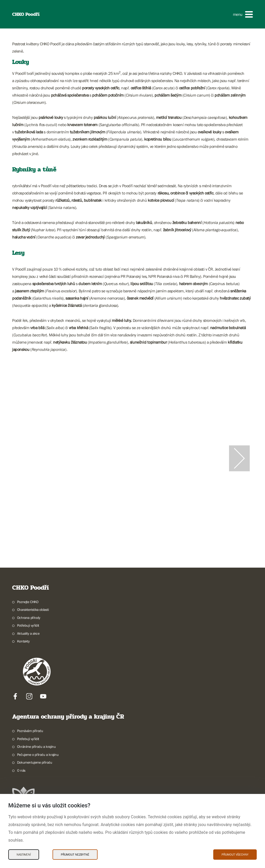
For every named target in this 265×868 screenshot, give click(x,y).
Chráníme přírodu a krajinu (36, 747)
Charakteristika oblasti (33, 610)
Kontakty (23, 641)
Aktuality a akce (28, 633)
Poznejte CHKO (28, 602)
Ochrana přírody (29, 618)
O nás (21, 770)
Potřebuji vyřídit (28, 625)
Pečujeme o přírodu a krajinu (38, 755)
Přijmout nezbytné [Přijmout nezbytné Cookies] (75, 855)
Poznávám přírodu (30, 731)
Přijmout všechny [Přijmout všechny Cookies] (235, 855)
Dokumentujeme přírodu (35, 762)
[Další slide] (239, 458)
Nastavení (24, 855)
